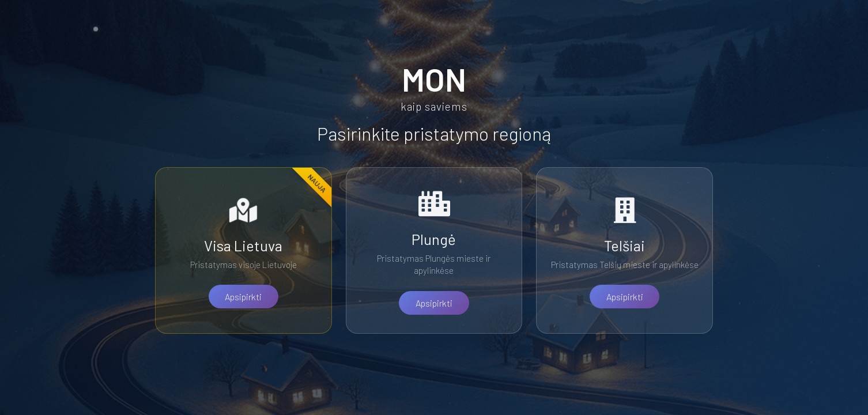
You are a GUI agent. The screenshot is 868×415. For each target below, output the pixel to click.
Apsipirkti (243, 297)
